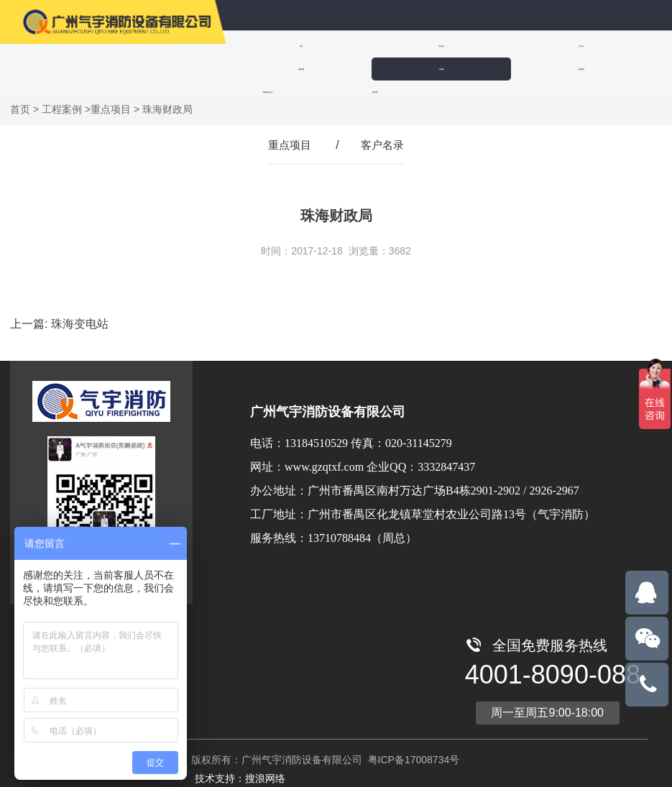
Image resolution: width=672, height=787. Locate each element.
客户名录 (384, 144)
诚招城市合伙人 (362, 69)
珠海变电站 (80, 323)
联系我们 (453, 69)
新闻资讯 (272, 69)
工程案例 (622, 46)
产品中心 (447, 46)
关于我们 (359, 46)
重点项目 (111, 109)
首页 (272, 46)
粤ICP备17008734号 (413, 759)
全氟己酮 (535, 46)
